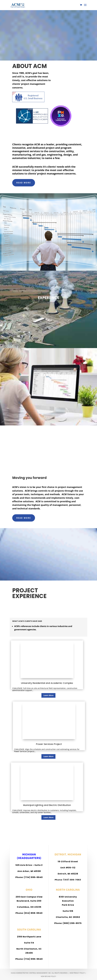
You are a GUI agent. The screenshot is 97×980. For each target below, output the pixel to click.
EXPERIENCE (48, 298)
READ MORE (24, 183)
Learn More (48, 695)
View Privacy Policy (77, 973)
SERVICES (48, 220)
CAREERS (49, 375)
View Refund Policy (48, 976)
